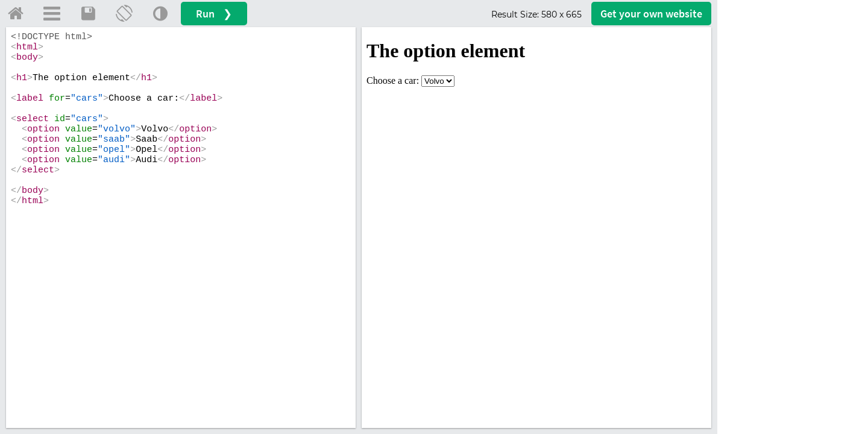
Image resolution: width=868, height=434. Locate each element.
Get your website (651, 14)
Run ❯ (214, 14)
